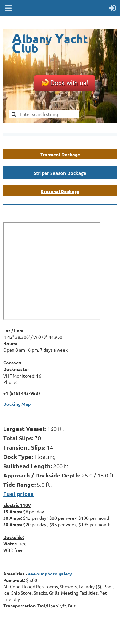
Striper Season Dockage (60, 173)
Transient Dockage (60, 154)
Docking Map (17, 404)
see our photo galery (50, 574)
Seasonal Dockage (60, 191)
